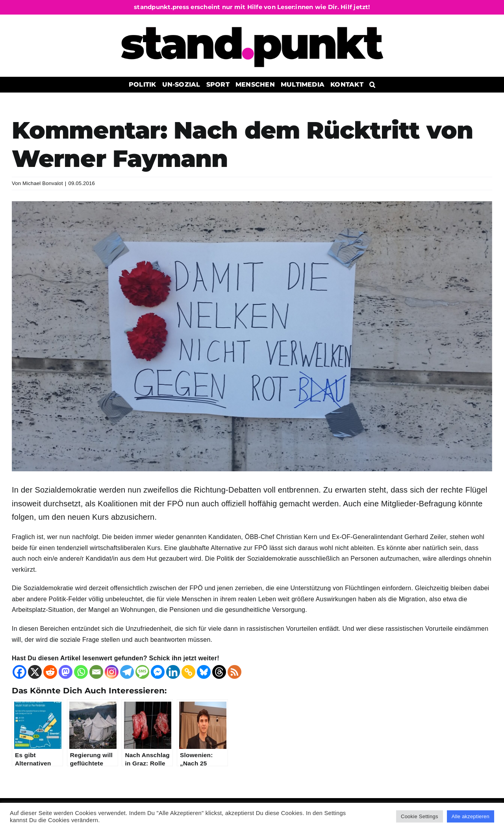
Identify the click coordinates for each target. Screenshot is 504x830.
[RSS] (234, 672)
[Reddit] (50, 672)
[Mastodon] (66, 672)
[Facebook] (19, 672)
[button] (372, 85)
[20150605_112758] (252, 336)
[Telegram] (127, 672)
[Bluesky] (204, 672)
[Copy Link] (188, 672)
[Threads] (219, 672)
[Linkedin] (173, 672)
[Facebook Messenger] (158, 672)
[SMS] (142, 672)
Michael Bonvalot (43, 183)
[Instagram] (112, 672)
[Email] (96, 672)
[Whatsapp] (81, 672)
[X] (35, 672)
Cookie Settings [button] (420, 816)
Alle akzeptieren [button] (471, 816)
